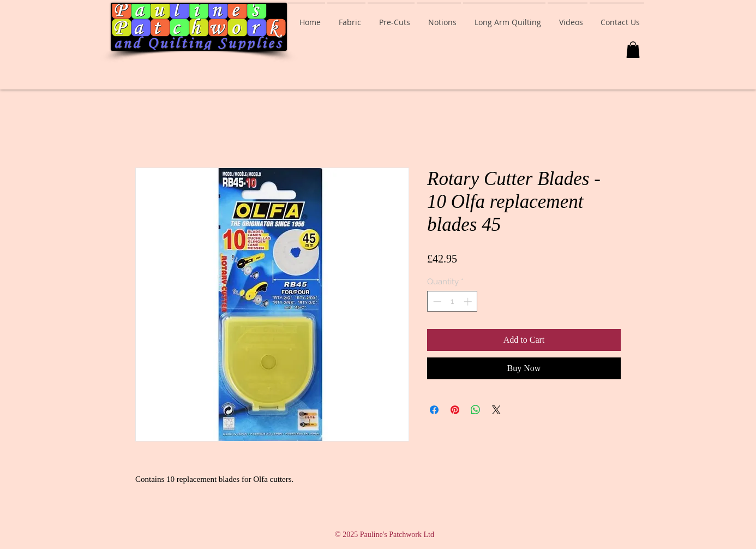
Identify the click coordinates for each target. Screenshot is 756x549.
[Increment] (469, 302)
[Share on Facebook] (434, 410)
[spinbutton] (452, 302)
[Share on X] (496, 410)
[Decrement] (436, 302)
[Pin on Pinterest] (455, 410)
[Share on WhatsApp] (476, 410)
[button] (633, 50)
